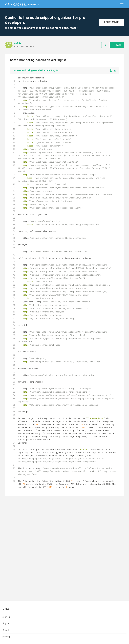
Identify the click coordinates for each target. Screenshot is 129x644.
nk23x (18, 43)
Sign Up (7, 617)
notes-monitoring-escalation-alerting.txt (36, 70)
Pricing (6, 637)
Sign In (6, 624)
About (6, 630)
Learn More (111, 22)
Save (117, 45)
